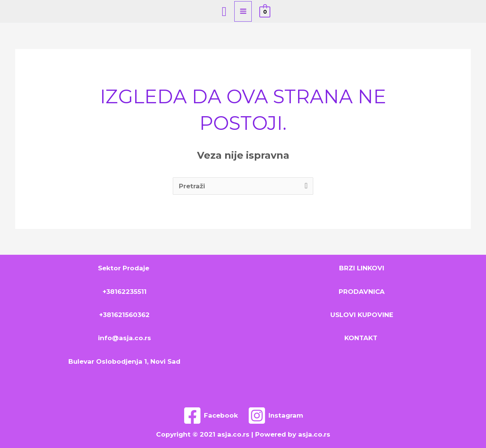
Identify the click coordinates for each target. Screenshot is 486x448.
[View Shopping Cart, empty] (265, 11)
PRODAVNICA (362, 292)
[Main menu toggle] (243, 11)
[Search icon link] (224, 11)
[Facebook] (210, 416)
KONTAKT (362, 338)
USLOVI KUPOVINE (362, 315)
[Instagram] (276, 416)
